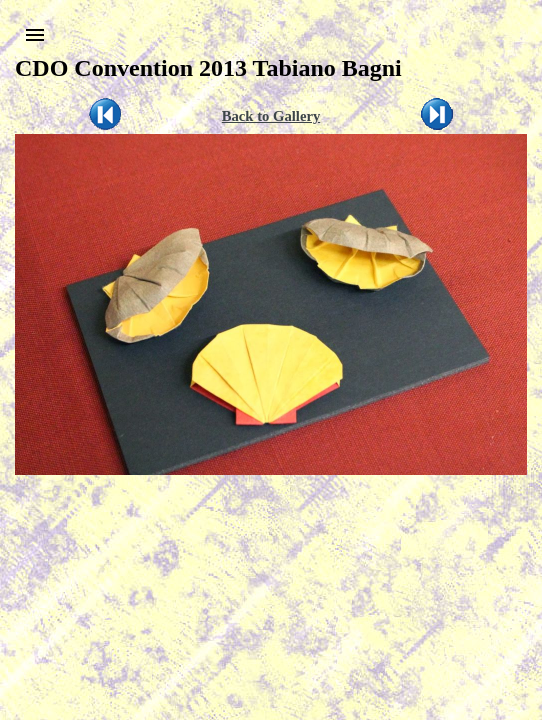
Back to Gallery (271, 116)
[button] (35, 35)
